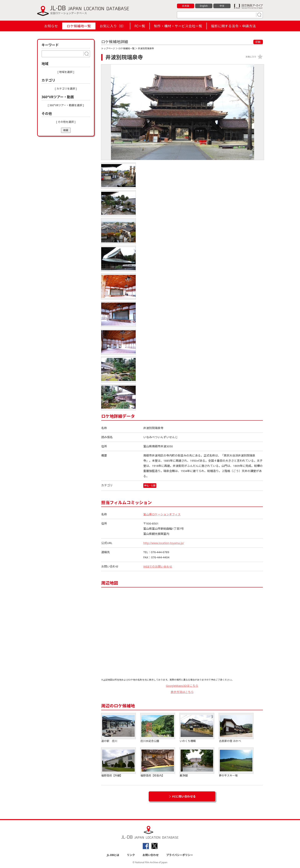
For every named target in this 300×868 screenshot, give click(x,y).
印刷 (258, 42)
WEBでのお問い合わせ (158, 566)
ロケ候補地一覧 (79, 26)
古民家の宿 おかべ (236, 728)
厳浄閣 (197, 762)
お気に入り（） (113, 26)
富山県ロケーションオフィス (162, 514)
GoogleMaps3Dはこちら (182, 686)
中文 (222, 6)
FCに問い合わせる (184, 796)
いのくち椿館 (197, 728)
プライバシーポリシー (180, 855)
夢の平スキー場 (236, 762)
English (204, 6)
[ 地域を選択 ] (66, 72)
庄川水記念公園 (158, 728)
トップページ (108, 48)
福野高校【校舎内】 (158, 762)
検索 (66, 130)
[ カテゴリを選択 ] (66, 89)
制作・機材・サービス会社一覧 (178, 26)
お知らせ (51, 26)
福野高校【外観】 (118, 762)
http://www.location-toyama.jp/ (164, 543)
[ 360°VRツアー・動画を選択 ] (66, 105)
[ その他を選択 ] (66, 122)
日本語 (186, 6)
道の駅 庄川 (118, 728)
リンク (131, 855)
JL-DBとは (113, 855)
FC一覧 (140, 26)
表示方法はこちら (182, 692)
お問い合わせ (151, 855)
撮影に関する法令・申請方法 (233, 26)
